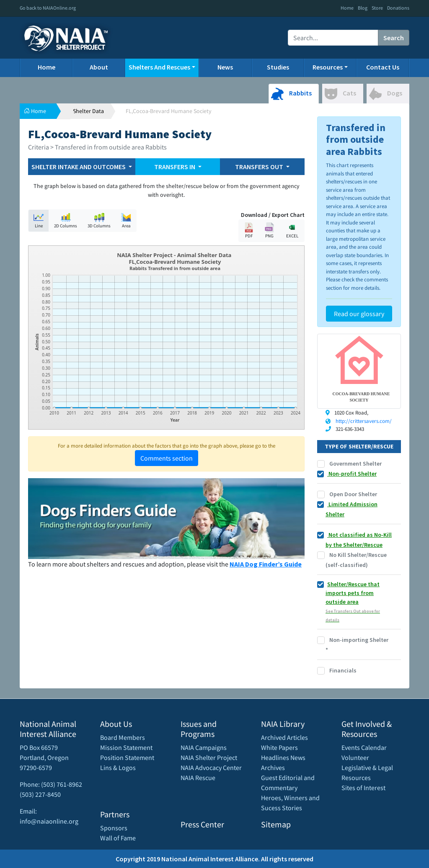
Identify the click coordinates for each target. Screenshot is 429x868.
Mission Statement (126, 747)
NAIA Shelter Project (209, 757)
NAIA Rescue (198, 778)
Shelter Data (88, 111)
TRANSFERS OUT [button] (260, 167)
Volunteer (355, 757)
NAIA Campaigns (204, 747)
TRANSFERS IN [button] (175, 167)
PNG (269, 231)
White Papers (279, 747)
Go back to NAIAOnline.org (48, 8)
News (225, 67)
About (99, 67)
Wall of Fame (118, 838)
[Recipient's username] (333, 38)
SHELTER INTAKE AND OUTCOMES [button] (79, 167)
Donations (398, 8)
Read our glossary (359, 314)
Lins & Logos (118, 768)
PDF (249, 231)
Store (377, 8)
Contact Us (383, 67)
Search (394, 38)
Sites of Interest (363, 788)
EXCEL (292, 231)
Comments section (167, 458)
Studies (278, 67)
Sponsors (114, 828)
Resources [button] (328, 67)
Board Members (123, 737)
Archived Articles (284, 737)
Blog (363, 8)
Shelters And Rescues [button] (159, 67)
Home (347, 8)
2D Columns (66, 220)
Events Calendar (364, 747)
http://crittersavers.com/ (364, 421)
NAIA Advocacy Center (211, 768)
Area (126, 220)
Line (39, 220)
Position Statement (127, 757)
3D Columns (99, 220)
